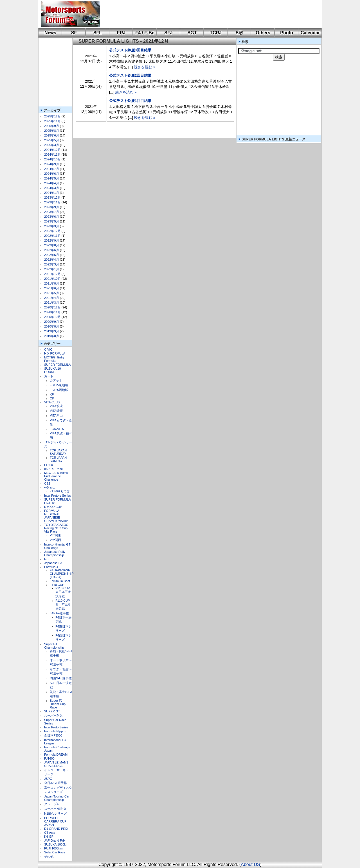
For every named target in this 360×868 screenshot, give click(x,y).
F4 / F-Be (145, 33)
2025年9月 (52, 126)
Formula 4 (51, 567)
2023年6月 (52, 217)
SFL (98, 33)
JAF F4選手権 (59, 613)
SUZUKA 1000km (56, 844)
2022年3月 (52, 264)
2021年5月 (52, 293)
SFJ (168, 33)
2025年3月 (52, 145)
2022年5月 (52, 255)
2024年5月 (52, 178)
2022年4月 (52, 260)
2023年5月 (52, 221)
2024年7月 (52, 169)
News (50, 33)
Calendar (310, 33)
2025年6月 (52, 135)
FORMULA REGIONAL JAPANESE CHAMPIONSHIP (56, 516)
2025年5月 (52, 140)
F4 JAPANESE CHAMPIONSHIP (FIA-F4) (62, 574)
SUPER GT (52, 711)
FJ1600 (49, 758)
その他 (49, 856)
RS (46, 559)
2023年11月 (52, 202)
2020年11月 (52, 312)
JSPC (48, 779)
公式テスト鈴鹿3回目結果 (130, 50)
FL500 (49, 465)
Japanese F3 (53, 563)
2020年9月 (52, 322)
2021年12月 (52, 274)
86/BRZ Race (53, 469)
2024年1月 (52, 193)
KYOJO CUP (53, 507)
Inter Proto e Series (58, 496)
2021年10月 (52, 279)
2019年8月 (52, 336)
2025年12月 (52, 116)
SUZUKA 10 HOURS (52, 370)
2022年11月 (52, 236)
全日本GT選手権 (56, 783)
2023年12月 (52, 197)
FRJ (121, 33)
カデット (56, 380)
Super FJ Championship (54, 646)
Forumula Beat (60, 581)
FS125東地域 (59, 385)
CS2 (47, 483)
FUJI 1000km (53, 848)
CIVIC (48, 349)
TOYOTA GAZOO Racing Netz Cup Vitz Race (56, 528)
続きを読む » (145, 67)
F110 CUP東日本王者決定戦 (63, 592)
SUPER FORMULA (58, 365)
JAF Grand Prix (55, 840)
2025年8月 (52, 131)
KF (52, 394)
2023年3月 (52, 226)
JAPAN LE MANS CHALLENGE (56, 764)
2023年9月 (52, 207)
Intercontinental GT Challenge (57, 546)
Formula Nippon (55, 731)
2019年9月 (52, 331)
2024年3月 (52, 188)
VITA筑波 (56, 406)
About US (250, 864)
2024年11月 (52, 154)
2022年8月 (52, 245)
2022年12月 (52, 231)
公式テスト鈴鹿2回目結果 (130, 75)
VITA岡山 (56, 415)
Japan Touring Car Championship (57, 798)
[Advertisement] (207, 14)
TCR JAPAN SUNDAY (58, 459)
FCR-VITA (57, 429)
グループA (51, 804)
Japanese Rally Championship (55, 553)
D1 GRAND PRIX (56, 829)
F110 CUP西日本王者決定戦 (63, 605)
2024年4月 (52, 183)
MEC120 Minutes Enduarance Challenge (56, 476)
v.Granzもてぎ (60, 491)
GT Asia (50, 833)
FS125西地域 (59, 390)
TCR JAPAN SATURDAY (58, 452)
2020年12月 (52, 307)
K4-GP (49, 837)
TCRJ (216, 33)
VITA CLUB (52, 402)
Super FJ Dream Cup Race (58, 704)
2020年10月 (52, 317)
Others (263, 33)
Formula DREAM (56, 755)
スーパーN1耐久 (55, 809)
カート (49, 376)
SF (74, 33)
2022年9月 (52, 240)
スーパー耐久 (53, 715)
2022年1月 (52, 269)
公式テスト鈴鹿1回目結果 (130, 101)
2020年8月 (52, 326)
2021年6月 (52, 288)
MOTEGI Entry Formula (54, 359)
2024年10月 (52, 159)
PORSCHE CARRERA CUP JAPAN (55, 821)
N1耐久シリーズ (55, 814)
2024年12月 (52, 150)
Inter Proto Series (56, 727)
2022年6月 (52, 250)
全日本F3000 (53, 735)
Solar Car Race (55, 852)
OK (52, 398)
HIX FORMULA (55, 353)
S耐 (239, 33)
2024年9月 (52, 164)
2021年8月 (52, 283)
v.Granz (49, 487)
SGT (192, 33)
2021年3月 (52, 303)
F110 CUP (57, 585)
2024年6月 (52, 174)
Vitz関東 (55, 535)
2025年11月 (52, 121)
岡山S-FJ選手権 (61, 678)
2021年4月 (52, 298)
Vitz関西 (55, 540)
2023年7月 (52, 212)
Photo (286, 33)
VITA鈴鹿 (56, 411)
